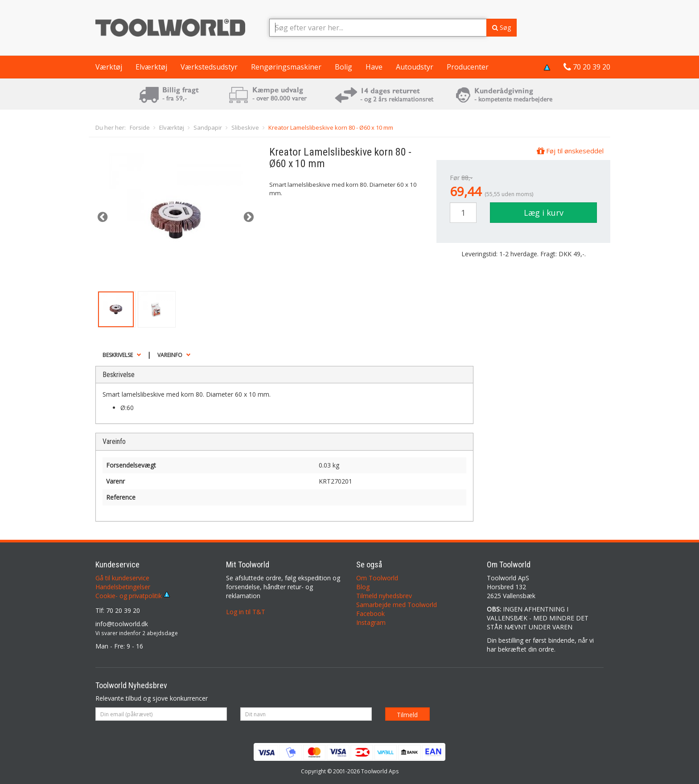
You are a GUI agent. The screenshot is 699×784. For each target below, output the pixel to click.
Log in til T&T (246, 612)
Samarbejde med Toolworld (397, 605)
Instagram (371, 622)
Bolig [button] (343, 67)
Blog (363, 587)
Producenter (468, 67)
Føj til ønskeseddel (570, 151)
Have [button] (374, 67)
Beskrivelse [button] (118, 355)
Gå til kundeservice (122, 578)
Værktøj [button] (109, 67)
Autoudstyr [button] (415, 67)
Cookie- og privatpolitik (133, 596)
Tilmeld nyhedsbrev (384, 596)
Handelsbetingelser (123, 587)
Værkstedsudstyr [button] (209, 67)
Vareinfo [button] (170, 355)
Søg (502, 27)
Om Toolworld (377, 578)
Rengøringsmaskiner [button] (286, 67)
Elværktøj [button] (151, 67)
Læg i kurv (544, 213)
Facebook (370, 614)
